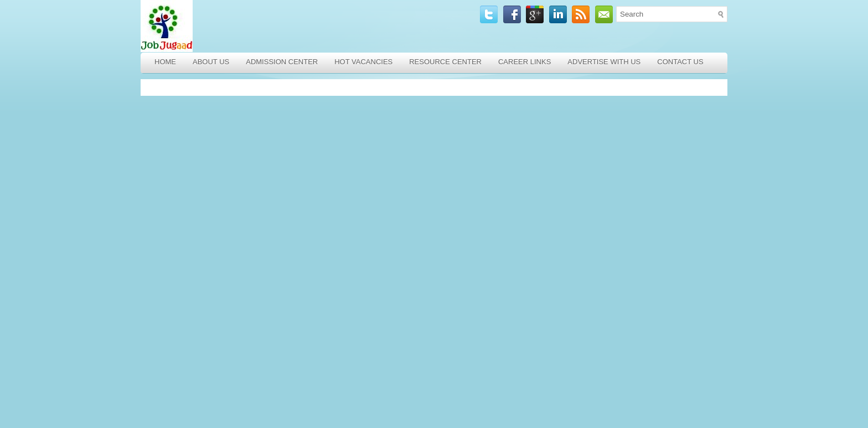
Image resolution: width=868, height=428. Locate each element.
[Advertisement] (221, 254)
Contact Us (680, 62)
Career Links (525, 62)
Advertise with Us (604, 62)
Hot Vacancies (363, 62)
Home (165, 62)
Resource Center (445, 62)
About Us (211, 62)
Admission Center (282, 62)
